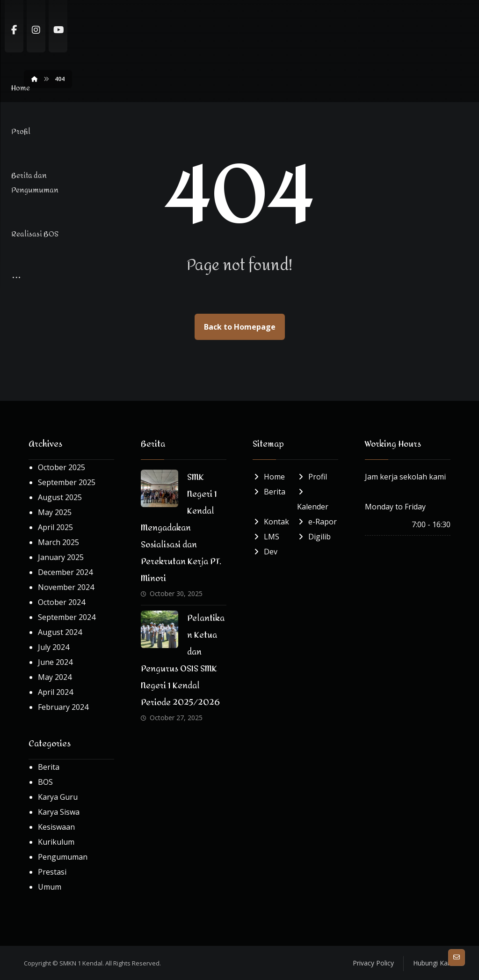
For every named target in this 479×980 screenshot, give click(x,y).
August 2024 (60, 633)
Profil (312, 477)
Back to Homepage (240, 327)
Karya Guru (58, 797)
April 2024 (55, 693)
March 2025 (58, 543)
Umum (50, 887)
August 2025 (60, 498)
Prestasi (52, 872)
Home (269, 477)
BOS (45, 782)
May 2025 (55, 513)
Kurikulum (56, 842)
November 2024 (66, 588)
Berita (49, 767)
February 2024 (63, 707)
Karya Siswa (59, 812)
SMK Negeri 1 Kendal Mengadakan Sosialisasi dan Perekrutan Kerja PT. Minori (181, 528)
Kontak (271, 522)
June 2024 (55, 663)
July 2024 (54, 648)
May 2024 (55, 678)
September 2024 (67, 618)
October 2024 (62, 603)
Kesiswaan (56, 827)
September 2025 (67, 483)
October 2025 (62, 468)
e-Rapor (317, 522)
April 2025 (55, 528)
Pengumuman (63, 857)
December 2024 (65, 573)
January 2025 (61, 558)
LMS (266, 537)
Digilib (314, 537)
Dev (265, 552)
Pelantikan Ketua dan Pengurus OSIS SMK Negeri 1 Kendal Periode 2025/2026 (183, 661)
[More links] (374, 22)
